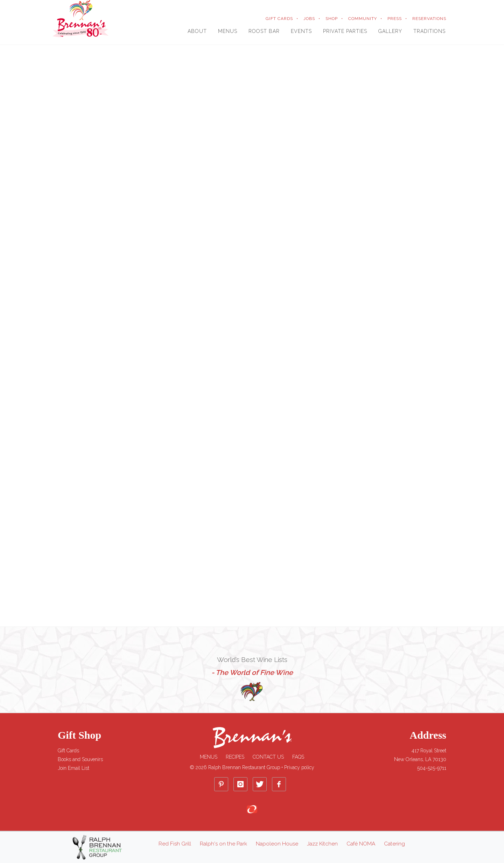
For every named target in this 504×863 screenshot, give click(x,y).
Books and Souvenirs (80, 759)
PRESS (395, 19)
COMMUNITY (363, 19)
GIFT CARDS (279, 19)
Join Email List (73, 768)
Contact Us (268, 757)
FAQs (298, 757)
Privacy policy (299, 767)
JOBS (309, 19)
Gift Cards (68, 751)
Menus (209, 757)
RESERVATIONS (429, 19)
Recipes (235, 757)
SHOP (332, 19)
